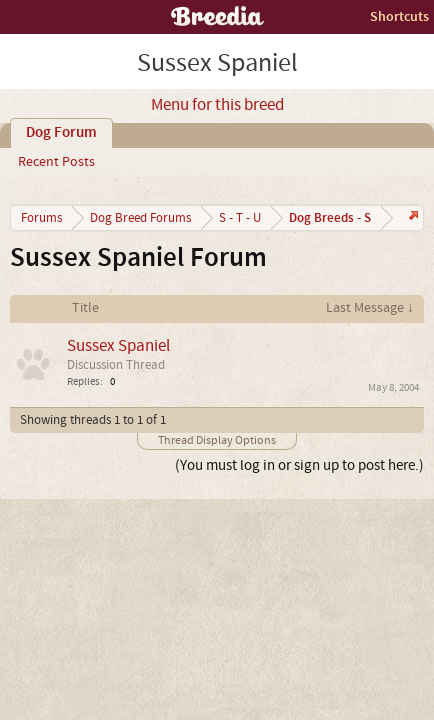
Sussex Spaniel (118, 345)
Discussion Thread (116, 365)
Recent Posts (56, 162)
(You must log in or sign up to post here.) (299, 465)
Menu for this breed (217, 105)
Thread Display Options (217, 440)
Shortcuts (399, 16)
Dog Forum (61, 133)
